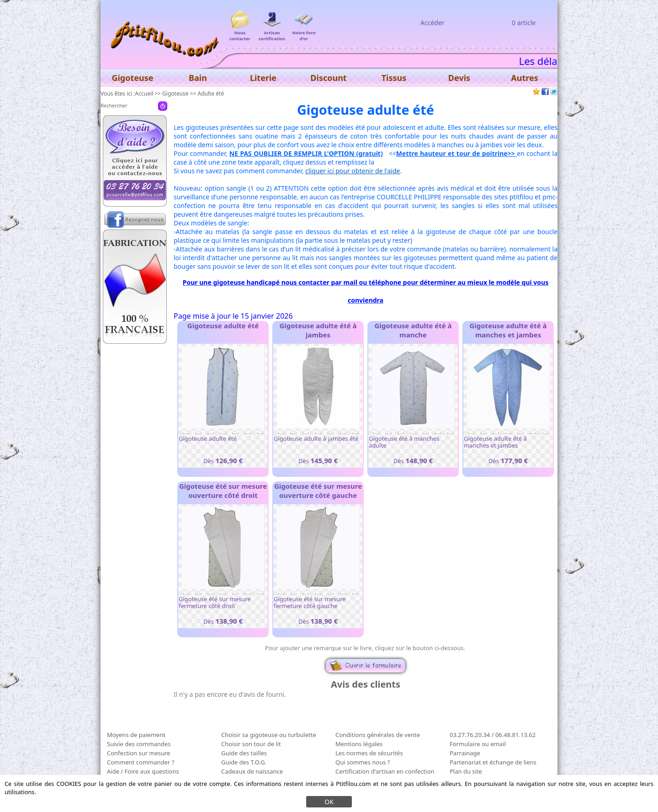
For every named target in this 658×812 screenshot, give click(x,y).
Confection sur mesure (139, 753)
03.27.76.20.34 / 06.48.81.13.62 (493, 735)
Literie (263, 78)
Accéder (432, 23)
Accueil (144, 93)
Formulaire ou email (478, 744)
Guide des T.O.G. (244, 762)
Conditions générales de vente (378, 735)
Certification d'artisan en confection (385, 771)
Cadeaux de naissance (252, 771)
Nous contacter (240, 33)
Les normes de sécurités (369, 753)
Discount (328, 78)
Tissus (394, 78)
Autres (524, 78)
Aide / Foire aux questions (143, 771)
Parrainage (465, 753)
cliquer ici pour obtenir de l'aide (353, 171)
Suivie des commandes (139, 744)
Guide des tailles (244, 753)
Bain (198, 78)
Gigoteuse (175, 93)
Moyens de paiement (136, 735)
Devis (459, 78)
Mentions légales (359, 744)
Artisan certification (272, 33)
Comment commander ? (141, 762)
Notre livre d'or (304, 33)
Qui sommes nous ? (363, 762)
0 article (524, 23)
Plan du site (466, 771)
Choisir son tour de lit (251, 744)
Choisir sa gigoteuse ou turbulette (269, 735)
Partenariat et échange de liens (493, 762)
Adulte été (211, 93)
